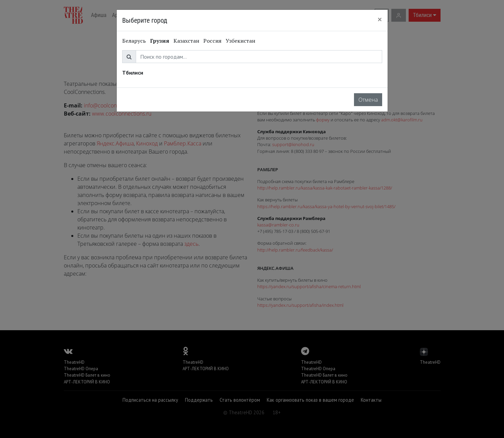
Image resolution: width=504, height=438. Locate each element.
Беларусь (134, 41)
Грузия (160, 41)
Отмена (368, 100)
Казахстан (186, 41)
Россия (212, 41)
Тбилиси (133, 73)
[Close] (380, 19)
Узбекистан (240, 41)
